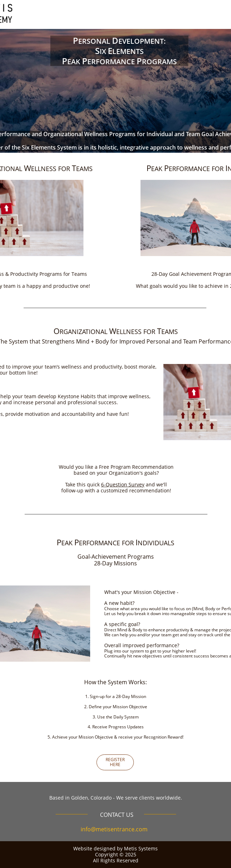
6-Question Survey (123, 484)
